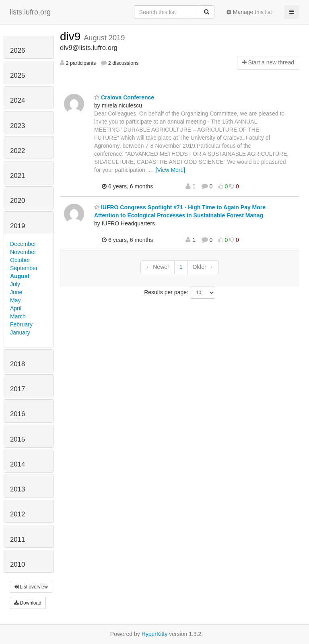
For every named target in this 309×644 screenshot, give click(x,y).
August (20, 276)
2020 (18, 201)
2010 (18, 565)
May (15, 300)
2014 (18, 464)
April (16, 308)
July (15, 284)
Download (28, 603)
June (16, 292)
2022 (18, 151)
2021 (18, 176)
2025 (18, 75)
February (21, 324)
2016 (18, 414)
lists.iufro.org (30, 12)
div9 (72, 36)
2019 (18, 226)
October (20, 260)
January (20, 332)
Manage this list (249, 12)
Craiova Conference (124, 97)
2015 (18, 439)
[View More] (171, 170)
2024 (18, 100)
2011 (18, 540)
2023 (18, 126)
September (24, 268)
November (23, 252)
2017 (18, 389)
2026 (18, 51)
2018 (18, 364)
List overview (31, 587)
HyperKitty (155, 634)
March (18, 316)
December (23, 244)
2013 (18, 489)
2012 (18, 514)
